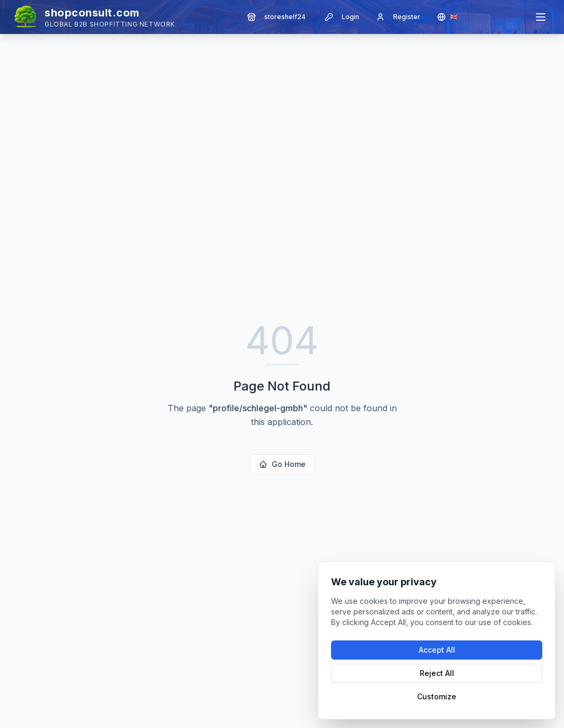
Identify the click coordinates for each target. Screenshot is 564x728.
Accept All (437, 650)
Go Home (282, 464)
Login (342, 17)
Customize (437, 696)
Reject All (437, 673)
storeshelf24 (276, 17)
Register (398, 17)
